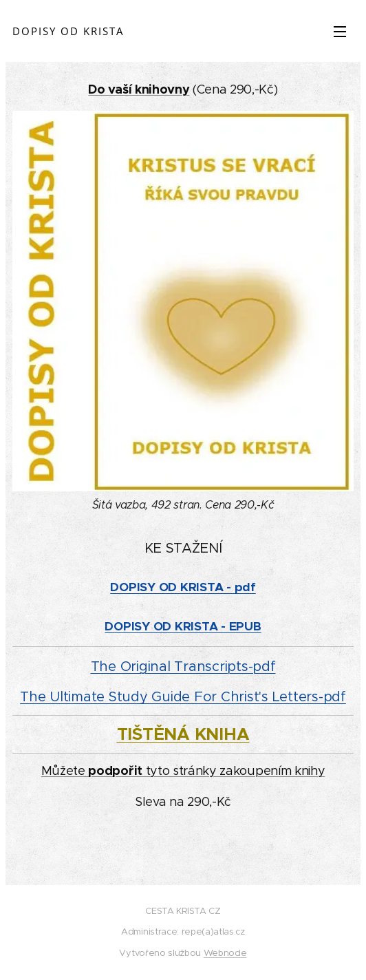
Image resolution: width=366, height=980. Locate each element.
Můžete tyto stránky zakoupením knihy (183, 771)
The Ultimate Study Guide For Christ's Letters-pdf (183, 697)
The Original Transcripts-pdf (183, 667)
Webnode (225, 953)
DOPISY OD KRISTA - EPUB (183, 626)
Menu (340, 32)
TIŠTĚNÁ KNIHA (183, 734)
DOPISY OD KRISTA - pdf (183, 587)
